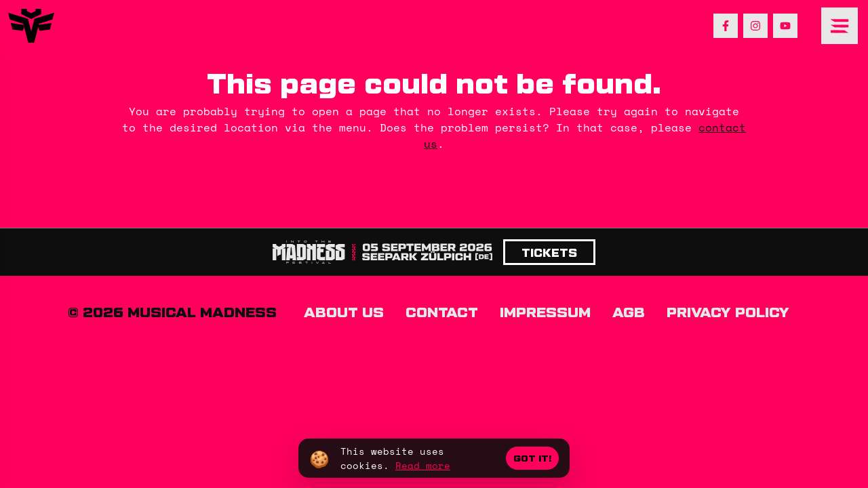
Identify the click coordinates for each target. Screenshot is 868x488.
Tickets (549, 252)
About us (344, 311)
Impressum (545, 311)
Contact (442, 311)
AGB (629, 311)
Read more (423, 465)
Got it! (532, 458)
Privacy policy (728, 311)
